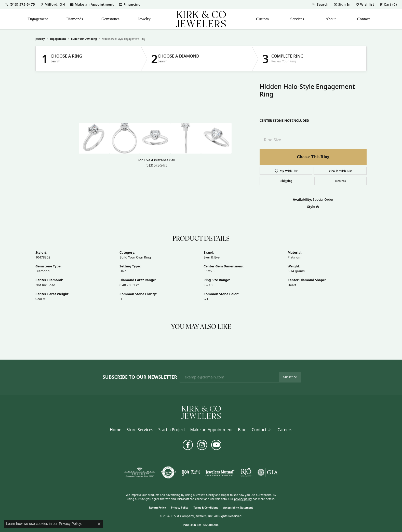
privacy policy (243, 499)
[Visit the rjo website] (246, 472)
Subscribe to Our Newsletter (140, 377)
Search (56, 61)
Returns (340, 181)
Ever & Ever (212, 257)
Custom (262, 19)
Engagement (38, 19)
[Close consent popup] (99, 524)
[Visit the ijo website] (191, 472)
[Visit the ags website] (140, 472)
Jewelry (144, 19)
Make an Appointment (212, 430)
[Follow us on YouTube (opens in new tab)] (216, 445)
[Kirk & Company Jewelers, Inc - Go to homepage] (201, 412)
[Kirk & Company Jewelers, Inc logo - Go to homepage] (201, 19)
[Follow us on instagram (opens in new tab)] (202, 445)
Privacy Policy (180, 508)
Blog (242, 430)
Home (116, 430)
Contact (364, 19)
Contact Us (262, 430)
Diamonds (75, 19)
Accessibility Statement (238, 508)
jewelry (40, 39)
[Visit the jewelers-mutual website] (220, 472)
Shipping (286, 181)
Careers (285, 430)
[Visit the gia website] (268, 472)
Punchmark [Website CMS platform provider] (210, 525)
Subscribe (290, 377)
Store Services (140, 430)
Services (297, 19)
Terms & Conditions (206, 508)
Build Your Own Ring (84, 39)
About (331, 19)
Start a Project (172, 430)
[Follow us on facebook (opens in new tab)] (188, 445)
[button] (20, 4)
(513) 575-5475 (157, 165)
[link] (52, 4)
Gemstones (110, 19)
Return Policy (157, 508)
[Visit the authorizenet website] (168, 472)
